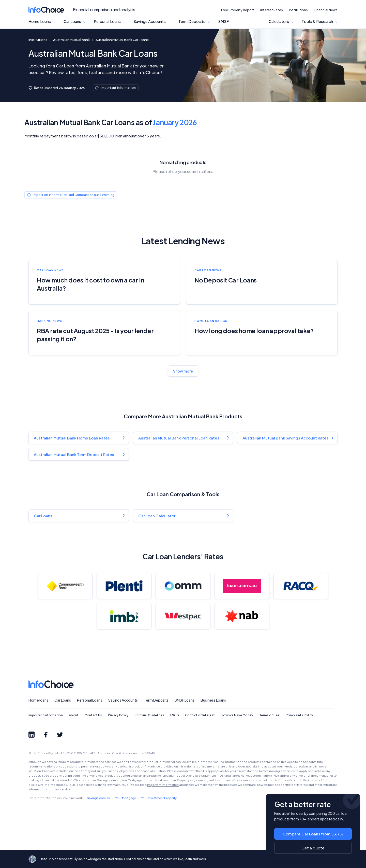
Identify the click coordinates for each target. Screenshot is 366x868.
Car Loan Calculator (157, 516)
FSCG (175, 715)
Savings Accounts (150, 21)
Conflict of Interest (200, 715)
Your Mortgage (126, 798)
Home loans (38, 700)
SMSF (223, 21)
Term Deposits (192, 21)
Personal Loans (107, 21)
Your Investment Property (159, 798)
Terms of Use (269, 715)
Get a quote (313, 848)
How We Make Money (237, 715)
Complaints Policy (299, 715)
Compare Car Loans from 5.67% (313, 834)
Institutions (298, 10)
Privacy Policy (118, 715)
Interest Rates (272, 10)
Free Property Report (238, 10)
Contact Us (93, 715)
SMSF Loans (185, 700)
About (74, 715)
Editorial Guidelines (149, 715)
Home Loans (40, 21)
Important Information (46, 715)
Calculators (279, 21)
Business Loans (213, 700)
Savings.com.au (98, 798)
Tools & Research (317, 21)
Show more (183, 371)
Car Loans (72, 21)
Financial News (326, 10)
